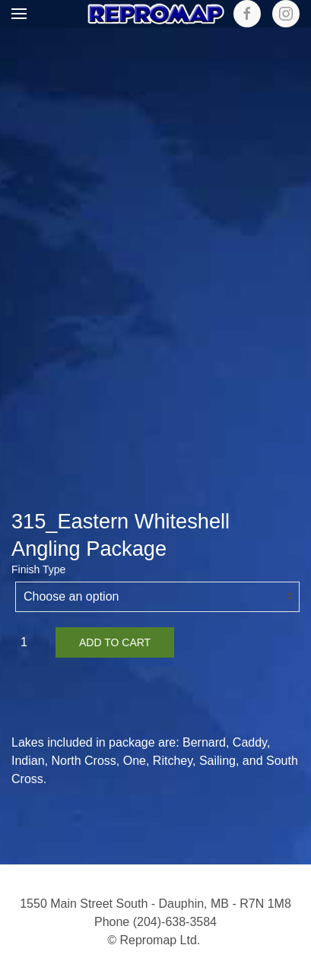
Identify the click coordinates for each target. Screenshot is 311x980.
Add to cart (115, 642)
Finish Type (38, 569)
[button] (19, 14)
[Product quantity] (30, 642)
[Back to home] (156, 14)
